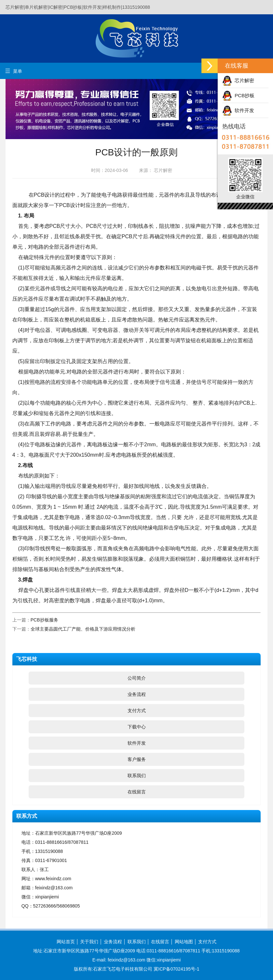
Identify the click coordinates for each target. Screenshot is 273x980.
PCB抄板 (238, 95)
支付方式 (137, 711)
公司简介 (137, 678)
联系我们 (137, 776)
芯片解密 (238, 80)
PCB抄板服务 (44, 620)
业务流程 (137, 694)
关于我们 (89, 942)
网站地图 (184, 942)
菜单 (14, 71)
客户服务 (137, 759)
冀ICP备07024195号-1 (176, 969)
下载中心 (137, 727)
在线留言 (137, 792)
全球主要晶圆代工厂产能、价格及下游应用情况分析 (83, 629)
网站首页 (66, 942)
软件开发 (137, 743)
